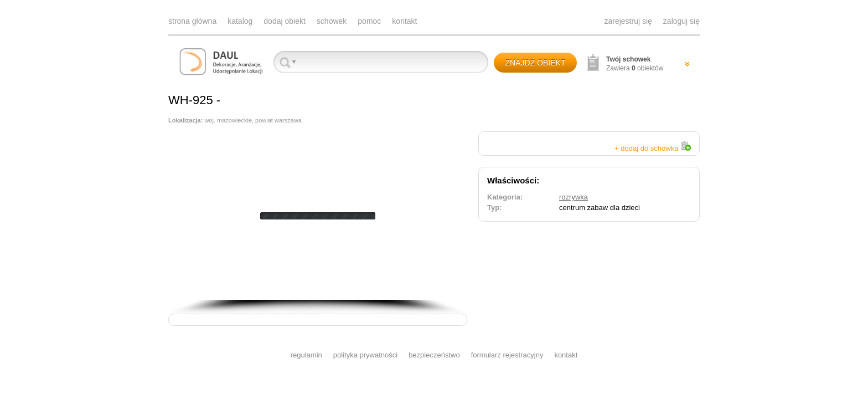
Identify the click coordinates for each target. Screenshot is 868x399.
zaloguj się (681, 21)
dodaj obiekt (285, 21)
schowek (332, 21)
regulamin (306, 355)
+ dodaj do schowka (653, 148)
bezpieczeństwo (434, 355)
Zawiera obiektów (635, 64)
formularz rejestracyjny (507, 355)
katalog (240, 21)
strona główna (192, 21)
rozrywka (573, 197)
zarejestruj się (628, 21)
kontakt (404, 21)
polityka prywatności (365, 355)
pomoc (369, 21)
